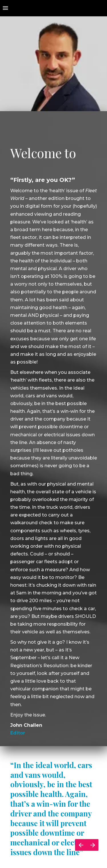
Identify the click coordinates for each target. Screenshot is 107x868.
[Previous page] (81, 845)
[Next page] (93, 845)
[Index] (5, 8)
